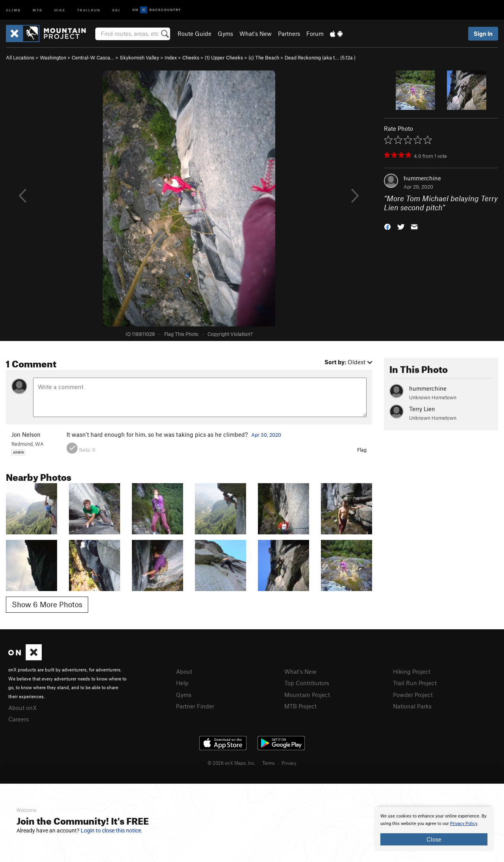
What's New (256, 33)
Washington (53, 57)
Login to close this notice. (112, 830)
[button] (387, 226)
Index (171, 57)
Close (434, 839)
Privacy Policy (464, 824)
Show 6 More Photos (47, 604)
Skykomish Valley (139, 57)
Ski (116, 10)
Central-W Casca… (93, 57)
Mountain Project (307, 695)
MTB (38, 10)
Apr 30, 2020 (266, 435)
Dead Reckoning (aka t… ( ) (320, 57)
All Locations (20, 57)
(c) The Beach (264, 57)
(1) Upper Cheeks (224, 57)
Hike (60, 10)
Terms (269, 763)
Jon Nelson (26, 434)
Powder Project (413, 695)
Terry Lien (422, 409)
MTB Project (300, 706)
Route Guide (195, 33)
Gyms (225, 33)
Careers (19, 719)
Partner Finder (195, 706)
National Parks (412, 706)
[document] (434, 829)
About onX (22, 708)
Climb (13, 10)
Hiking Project (412, 671)
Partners (289, 33)
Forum (315, 33)
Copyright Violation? (230, 334)
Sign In (483, 33)
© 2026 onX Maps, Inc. (232, 763)
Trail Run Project (415, 683)
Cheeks (191, 57)
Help (182, 683)
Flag (362, 450)
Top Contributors (307, 683)
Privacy (289, 763)
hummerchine (422, 178)
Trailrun (89, 10)
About (184, 671)
